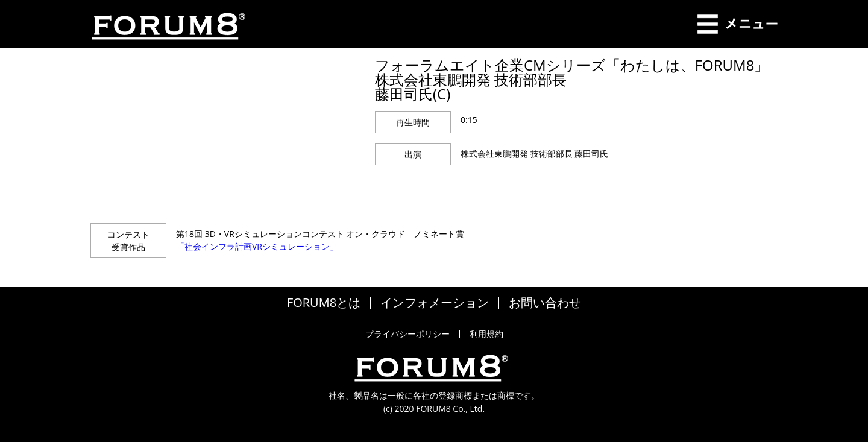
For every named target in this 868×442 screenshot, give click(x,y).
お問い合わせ (545, 303)
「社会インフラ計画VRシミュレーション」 (257, 246)
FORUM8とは (324, 303)
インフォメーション (435, 303)
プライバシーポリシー (407, 334)
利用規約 (486, 334)
